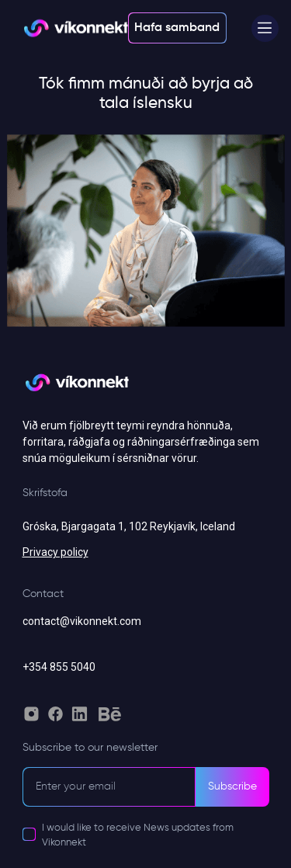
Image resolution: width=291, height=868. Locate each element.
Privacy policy (55, 552)
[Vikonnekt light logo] (76, 28)
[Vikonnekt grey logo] (77, 390)
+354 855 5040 (59, 667)
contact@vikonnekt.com (82, 621)
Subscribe (232, 786)
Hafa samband (177, 28)
